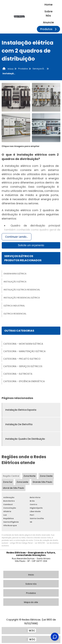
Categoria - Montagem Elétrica (23, 344)
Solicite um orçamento (31, 245)
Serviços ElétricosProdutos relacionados (23, 258)
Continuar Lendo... (17, 237)
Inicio (31, 575)
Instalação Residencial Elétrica (22, 298)
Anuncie (48, 22)
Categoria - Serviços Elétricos (23, 366)
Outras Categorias (19, 331)
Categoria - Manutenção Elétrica (24, 351)
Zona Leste (22, 482)
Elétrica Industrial (14, 306)
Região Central (11, 476)
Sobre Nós (48, 14)
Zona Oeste (46, 476)
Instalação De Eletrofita (19, 424)
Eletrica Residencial (15, 314)
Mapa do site (31, 602)
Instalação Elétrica (15, 282)
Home (48, 5)
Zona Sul (8, 482)
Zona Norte (30, 476)
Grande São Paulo (42, 482)
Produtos (49, 29)
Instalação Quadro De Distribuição (25, 439)
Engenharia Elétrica (15, 274)
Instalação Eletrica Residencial (22, 290)
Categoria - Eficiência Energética (24, 381)
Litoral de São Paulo (14, 488)
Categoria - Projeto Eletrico (22, 359)
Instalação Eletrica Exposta (21, 410)
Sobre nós (31, 584)
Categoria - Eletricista (18, 374)
